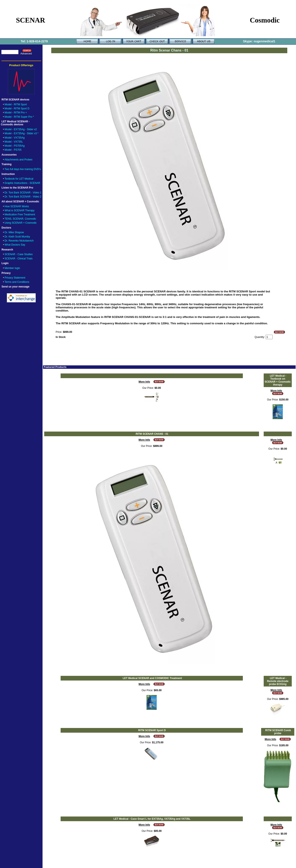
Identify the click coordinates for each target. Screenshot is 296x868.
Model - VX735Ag (15, 138)
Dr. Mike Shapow (14, 232)
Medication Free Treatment (20, 214)
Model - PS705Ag (15, 146)
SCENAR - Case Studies (19, 254)
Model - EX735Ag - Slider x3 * (22, 133)
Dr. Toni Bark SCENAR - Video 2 (23, 197)
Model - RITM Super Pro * (19, 117)
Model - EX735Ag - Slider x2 (21, 129)
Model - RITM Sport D (17, 109)
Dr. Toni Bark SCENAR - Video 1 (23, 193)
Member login (12, 268)
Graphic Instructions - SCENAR (22, 183)
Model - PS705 (13, 150)
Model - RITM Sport (16, 104)
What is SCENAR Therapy (20, 210)
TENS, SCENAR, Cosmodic (20, 219)
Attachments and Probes (18, 160)
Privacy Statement (15, 278)
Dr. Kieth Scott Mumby (17, 237)
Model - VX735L (14, 142)
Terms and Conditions (17, 282)
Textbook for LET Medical (19, 179)
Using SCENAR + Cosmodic (21, 223)
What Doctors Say (15, 245)
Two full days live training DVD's (23, 169)
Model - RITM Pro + (16, 113)
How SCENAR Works (17, 206)
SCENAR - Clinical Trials (19, 259)
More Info (144, 382)
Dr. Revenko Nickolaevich (19, 241)
